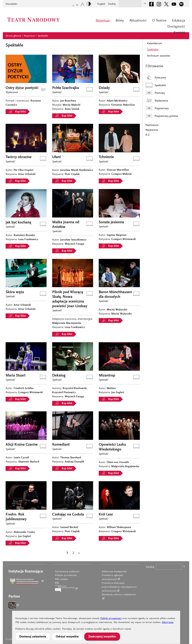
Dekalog (59, 376)
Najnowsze (152, 125)
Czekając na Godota (68, 515)
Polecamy (156, 77)
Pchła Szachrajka (66, 88)
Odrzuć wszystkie (67, 637)
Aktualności (138, 21)
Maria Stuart (16, 376)
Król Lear (106, 515)
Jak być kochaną (18, 223)
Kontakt (179, 33)
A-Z (148, 135)
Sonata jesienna (111, 222)
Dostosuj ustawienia (33, 637)
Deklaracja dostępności (114, 572)
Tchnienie (106, 157)
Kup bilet (16, 112)
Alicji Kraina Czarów (22, 445)
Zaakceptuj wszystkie (102, 637)
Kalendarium (155, 44)
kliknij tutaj (168, 622)
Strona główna (13, 36)
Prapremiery (157, 108)
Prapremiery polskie (162, 116)
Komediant (61, 445)
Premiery (155, 93)
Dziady (104, 88)
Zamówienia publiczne (67, 572)
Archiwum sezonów (159, 56)
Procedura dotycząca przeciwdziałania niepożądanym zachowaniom (119, 587)
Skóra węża (15, 292)
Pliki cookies (61, 579)
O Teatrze (159, 21)
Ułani (56, 157)
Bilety (120, 21)
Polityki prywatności (111, 619)
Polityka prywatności (66, 575)
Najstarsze (152, 130)
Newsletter (11, 4)
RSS (57, 583)
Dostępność (176, 27)
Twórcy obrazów (19, 157)
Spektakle (43, 36)
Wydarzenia (157, 100)
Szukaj (112, 4)
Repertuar (103, 21)
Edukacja (179, 21)
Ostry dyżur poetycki (22, 88)
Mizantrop (107, 376)
